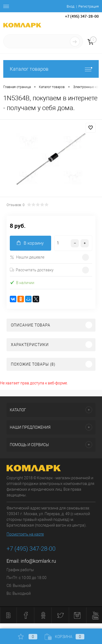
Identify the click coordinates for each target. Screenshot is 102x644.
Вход (70, 6)
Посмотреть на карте (25, 534)
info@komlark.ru (38, 561)
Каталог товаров (51, 69)
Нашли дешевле (27, 257)
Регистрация (89, 6)
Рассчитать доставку (32, 270)
